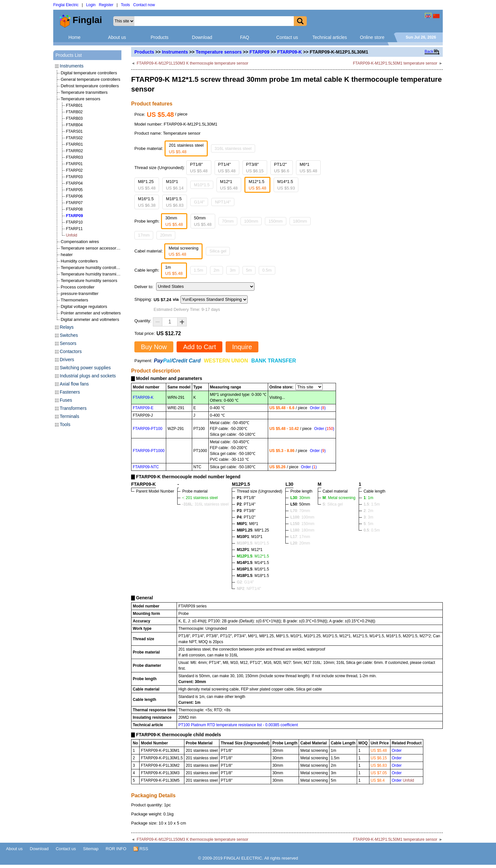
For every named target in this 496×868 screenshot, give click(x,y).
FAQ (244, 37)
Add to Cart (199, 347)
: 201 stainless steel (200, 498)
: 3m (368, 517)
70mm (228, 221)
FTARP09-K (290, 52)
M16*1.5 (147, 202)
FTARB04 (74, 125)
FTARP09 (260, 52)
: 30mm (300, 498)
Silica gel (218, 251)
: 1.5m (372, 504)
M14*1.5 (286, 185)
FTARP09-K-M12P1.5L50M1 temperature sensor (395, 63)
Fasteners (70, 392)
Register (106, 5)
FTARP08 (74, 209)
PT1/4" (227, 168)
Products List (69, 55)
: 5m (368, 524)
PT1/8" (199, 168)
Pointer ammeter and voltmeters (91, 313)
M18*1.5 (175, 202)
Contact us (287, 37)
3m (233, 270)
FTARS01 (74, 131)
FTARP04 (74, 183)
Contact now (144, 5)
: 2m (368, 511)
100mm (251, 221)
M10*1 (175, 185)
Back (429, 52)
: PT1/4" (246, 504)
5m (249, 270)
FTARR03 (74, 157)
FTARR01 (74, 144)
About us (117, 37)
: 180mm (302, 530)
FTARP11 (74, 229)
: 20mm (300, 543)
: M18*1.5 (253, 576)
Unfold (72, 235)
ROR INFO (116, 849)
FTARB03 (74, 118)
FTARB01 (74, 105)
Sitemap (91, 849)
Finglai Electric (66, 5)
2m (217, 270)
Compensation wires (80, 242)
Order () (318, 408)
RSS (141, 849)
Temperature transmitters (84, 92)
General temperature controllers (91, 79)
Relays (67, 327)
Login (91, 5)
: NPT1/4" (249, 589)
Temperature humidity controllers (91, 268)
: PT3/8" (246, 511)
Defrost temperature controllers (90, 86)
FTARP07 (74, 203)
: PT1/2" (246, 517)
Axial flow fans (74, 384)
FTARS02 (74, 138)
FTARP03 (74, 177)
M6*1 (308, 168)
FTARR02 (74, 151)
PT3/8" (255, 168)
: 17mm (300, 537)
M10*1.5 (202, 185)
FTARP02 (74, 170)
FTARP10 (74, 222)
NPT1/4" (223, 202)
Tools (125, 5)
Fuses (66, 400)
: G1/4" (245, 582)
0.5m (267, 270)
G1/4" (199, 202)
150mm (275, 221)
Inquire (242, 347)
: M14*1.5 (253, 563)
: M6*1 (247, 524)
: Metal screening (339, 498)
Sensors (68, 343)
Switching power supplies (85, 368)
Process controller (78, 287)
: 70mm (300, 511)
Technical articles (330, 37)
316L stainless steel (233, 148)
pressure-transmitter (80, 293)
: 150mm (302, 524)
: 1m (368, 498)
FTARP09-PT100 (148, 429)
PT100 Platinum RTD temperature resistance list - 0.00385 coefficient (238, 725)
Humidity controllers (79, 261)
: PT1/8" (246, 498)
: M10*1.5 (253, 543)
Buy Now (154, 347)
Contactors (71, 351)
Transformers (73, 408)
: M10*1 (249, 537)
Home (74, 37)
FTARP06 (74, 196)
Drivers (67, 360)
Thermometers (74, 300)
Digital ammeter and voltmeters (90, 319)
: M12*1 (249, 550)
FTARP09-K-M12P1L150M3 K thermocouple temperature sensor (192, 63)
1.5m (198, 270)
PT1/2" (282, 168)
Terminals (69, 416)
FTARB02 (74, 112)
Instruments (175, 52)
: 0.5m (372, 530)
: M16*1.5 (253, 569)
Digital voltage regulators (84, 306)
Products (160, 37)
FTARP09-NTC (146, 467)
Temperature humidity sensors (89, 281)
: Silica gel (333, 504)
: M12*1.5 (253, 556)
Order (397, 751)
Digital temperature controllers (89, 73)
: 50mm (300, 504)
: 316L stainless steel (205, 504)
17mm (144, 235)
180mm (300, 221)
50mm (203, 221)
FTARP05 (74, 190)
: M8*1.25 (253, 530)
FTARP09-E (143, 408)
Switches (69, 335)
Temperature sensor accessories (91, 248)
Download (202, 37)
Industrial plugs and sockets (88, 376)
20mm (166, 235)
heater (67, 255)
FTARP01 (74, 164)
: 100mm (302, 517)
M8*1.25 (147, 185)
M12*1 (229, 185)
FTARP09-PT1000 (149, 451)
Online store (372, 37)
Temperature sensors (219, 52)
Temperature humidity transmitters (93, 274)
